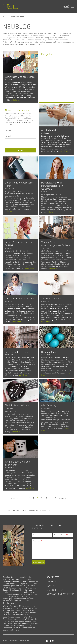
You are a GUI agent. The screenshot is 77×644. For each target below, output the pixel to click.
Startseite (7, 510)
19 (54, 498)
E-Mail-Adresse (61, 535)
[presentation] (20, 148)
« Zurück (14, 499)
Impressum (53, 581)
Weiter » (63, 499)
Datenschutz (55, 590)
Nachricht (38, 541)
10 (46, 498)
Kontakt (52, 586)
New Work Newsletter (60, 594)
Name (36, 535)
